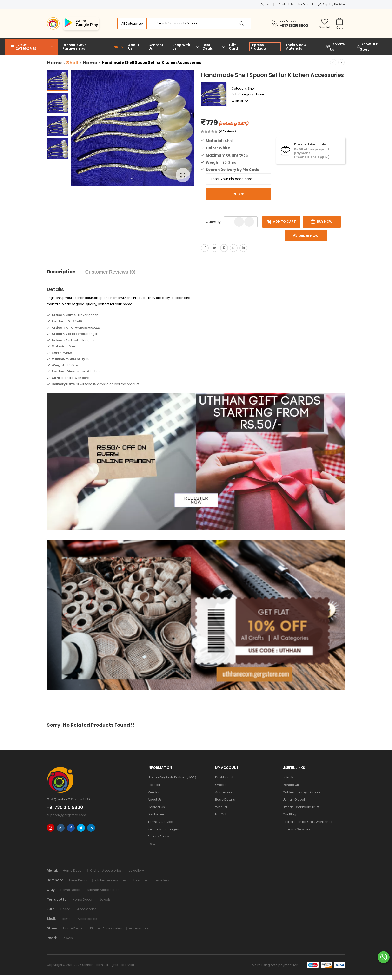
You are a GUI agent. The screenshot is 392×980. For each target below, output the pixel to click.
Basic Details (225, 800)
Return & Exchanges (163, 829)
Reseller (154, 785)
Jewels (106, 899)
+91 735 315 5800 (65, 807)
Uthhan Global (294, 800)
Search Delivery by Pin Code (233, 170)
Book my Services (296, 829)
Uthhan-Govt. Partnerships (75, 47)
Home (119, 47)
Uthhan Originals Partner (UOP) (172, 777)
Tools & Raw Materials (296, 47)
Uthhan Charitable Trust (301, 807)
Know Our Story (367, 47)
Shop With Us (181, 47)
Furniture (141, 880)
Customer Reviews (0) (110, 272)
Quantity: (214, 222)
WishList (221, 807)
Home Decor (74, 871)
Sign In (325, 4)
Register (340, 4)
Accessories (88, 909)
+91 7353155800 (294, 26)
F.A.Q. (152, 844)
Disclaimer (156, 814)
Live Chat (287, 21)
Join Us (288, 777)
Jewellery (137, 871)
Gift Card (233, 47)
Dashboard (224, 777)
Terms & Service (160, 822)
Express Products (258, 47)
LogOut (221, 814)
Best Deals (208, 47)
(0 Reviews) (227, 131)
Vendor (154, 792)
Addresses (224, 792)
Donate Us (336, 47)
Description (61, 272)
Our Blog (289, 814)
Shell (72, 63)
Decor (66, 909)
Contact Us (286, 4)
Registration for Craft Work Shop (308, 822)
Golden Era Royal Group (301, 792)
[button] (31, 47)
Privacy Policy (158, 836)
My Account (306, 4)
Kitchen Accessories (107, 871)
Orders (221, 785)
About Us (134, 47)
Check (238, 194)
